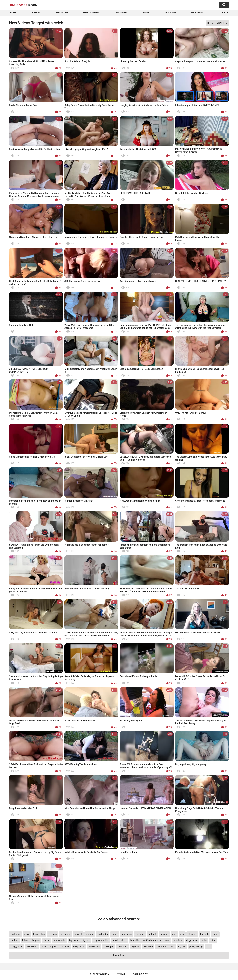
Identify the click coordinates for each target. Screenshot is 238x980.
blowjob (192, 934)
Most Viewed (91, 13)
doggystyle (192, 940)
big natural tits (101, 940)
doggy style (17, 946)
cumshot (161, 946)
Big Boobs (24, 5)
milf (174, 934)
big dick (135, 946)
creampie (109, 946)
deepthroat (79, 946)
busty (115, 934)
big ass (86, 940)
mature (90, 934)
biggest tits (39, 934)
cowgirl (78, 934)
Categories (121, 13)
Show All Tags (119, 955)
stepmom (122, 946)
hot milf (153, 934)
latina (25, 940)
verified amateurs (152, 940)
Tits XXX (223, 13)
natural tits (32, 946)
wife (44, 946)
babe (204, 940)
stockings (127, 934)
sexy (27, 934)
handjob (204, 934)
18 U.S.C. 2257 (141, 974)
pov (209, 946)
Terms (121, 974)
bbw (213, 940)
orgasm (54, 946)
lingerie (36, 940)
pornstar (140, 934)
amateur (178, 940)
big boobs (103, 934)
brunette (135, 940)
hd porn (53, 934)
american (66, 934)
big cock (74, 940)
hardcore (148, 946)
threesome (94, 946)
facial (47, 940)
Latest (36, 13)
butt (172, 946)
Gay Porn (170, 13)
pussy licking (196, 946)
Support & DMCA (99, 974)
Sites (146, 13)
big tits (182, 946)
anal (167, 940)
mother (14, 940)
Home (13, 13)
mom (215, 934)
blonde (66, 946)
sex (182, 934)
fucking (164, 934)
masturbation (119, 940)
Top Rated (62, 13)
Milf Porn (197, 13)
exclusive (15, 934)
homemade (59, 940)
